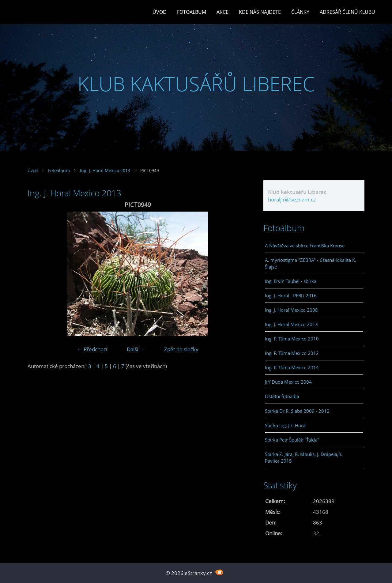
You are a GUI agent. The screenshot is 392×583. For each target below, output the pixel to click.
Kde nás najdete (260, 12)
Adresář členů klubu (347, 12)
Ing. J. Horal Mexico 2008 (291, 310)
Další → (136, 349)
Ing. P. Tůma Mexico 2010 (292, 339)
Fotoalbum (192, 12)
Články (300, 12)
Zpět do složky (181, 349)
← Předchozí (92, 349)
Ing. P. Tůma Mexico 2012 (292, 353)
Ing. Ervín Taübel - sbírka (291, 281)
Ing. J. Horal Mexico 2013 (105, 170)
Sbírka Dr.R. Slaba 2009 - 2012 (297, 411)
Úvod (160, 12)
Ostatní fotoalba (282, 396)
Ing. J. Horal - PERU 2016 (291, 295)
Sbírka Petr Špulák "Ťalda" (292, 440)
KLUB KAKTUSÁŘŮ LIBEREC (196, 84)
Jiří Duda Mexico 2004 (288, 382)
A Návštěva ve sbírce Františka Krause (305, 246)
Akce (222, 12)
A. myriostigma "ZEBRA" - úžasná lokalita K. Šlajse (311, 263)
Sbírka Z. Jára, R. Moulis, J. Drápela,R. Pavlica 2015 (304, 457)
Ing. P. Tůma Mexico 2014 (292, 367)
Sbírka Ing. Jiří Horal (286, 425)
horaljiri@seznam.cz (292, 199)
